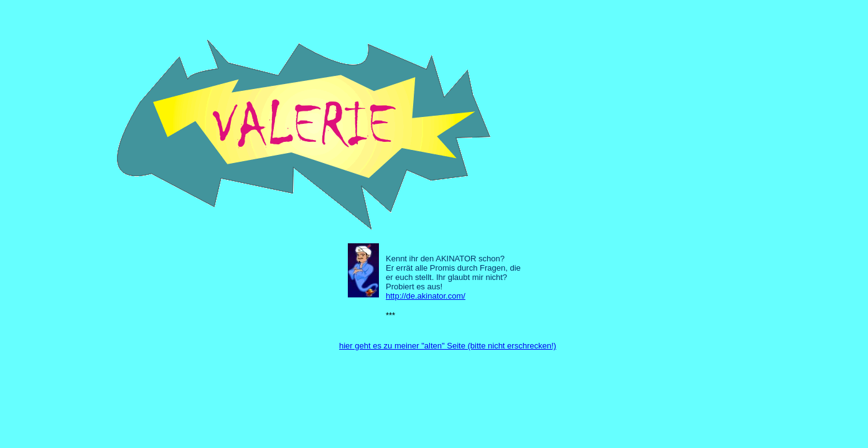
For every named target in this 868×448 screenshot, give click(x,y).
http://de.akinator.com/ (426, 296)
